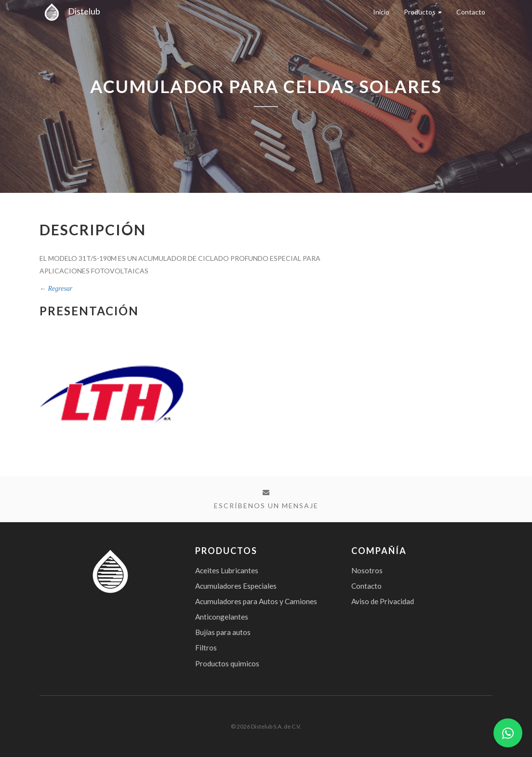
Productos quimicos (227, 663)
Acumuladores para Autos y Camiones (256, 601)
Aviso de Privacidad (383, 601)
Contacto (471, 12)
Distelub (70, 11)
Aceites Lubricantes (227, 570)
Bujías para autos (223, 632)
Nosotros (367, 570)
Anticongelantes (222, 617)
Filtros (206, 648)
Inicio (381, 12)
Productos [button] (423, 12)
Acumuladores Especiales (236, 586)
